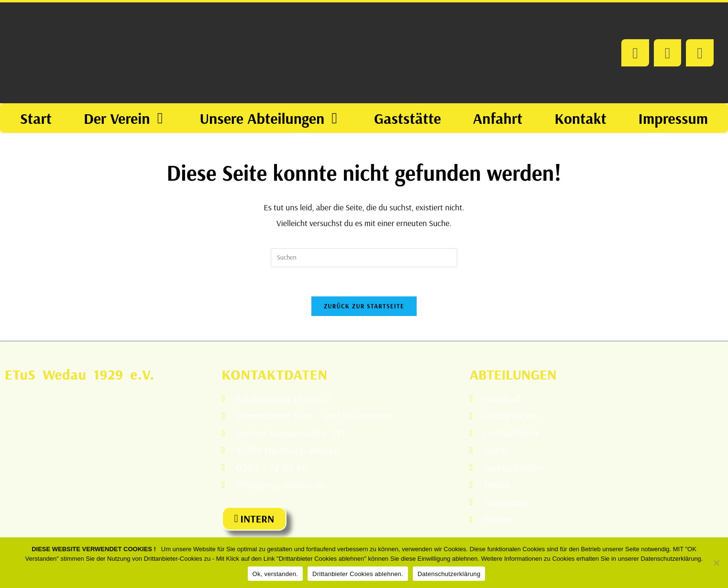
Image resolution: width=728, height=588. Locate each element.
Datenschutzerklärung (449, 574)
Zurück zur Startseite (364, 306)
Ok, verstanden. (276, 574)
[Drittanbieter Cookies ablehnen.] (716, 563)
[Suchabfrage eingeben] (364, 258)
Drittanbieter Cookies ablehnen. (358, 574)
